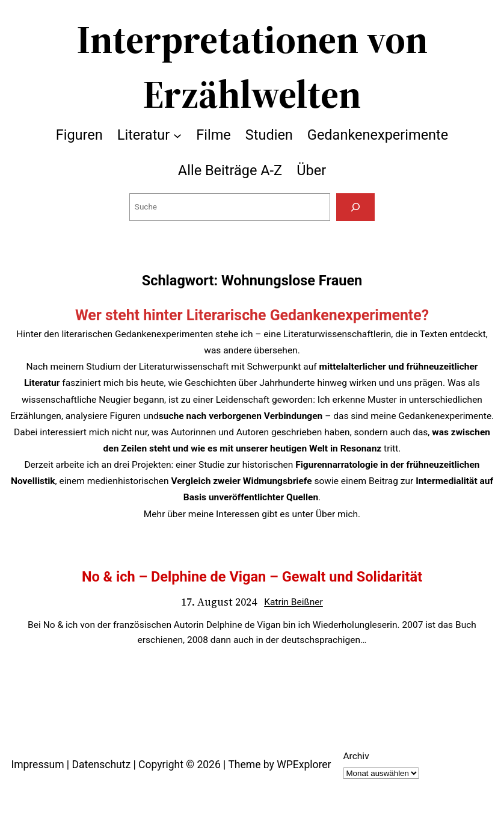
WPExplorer (304, 765)
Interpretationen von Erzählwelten (252, 67)
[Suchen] (355, 207)
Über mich (337, 514)
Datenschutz (101, 765)
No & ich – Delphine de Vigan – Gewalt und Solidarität (252, 577)
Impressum (37, 765)
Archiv (356, 756)
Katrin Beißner (293, 602)
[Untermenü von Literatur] (177, 135)
